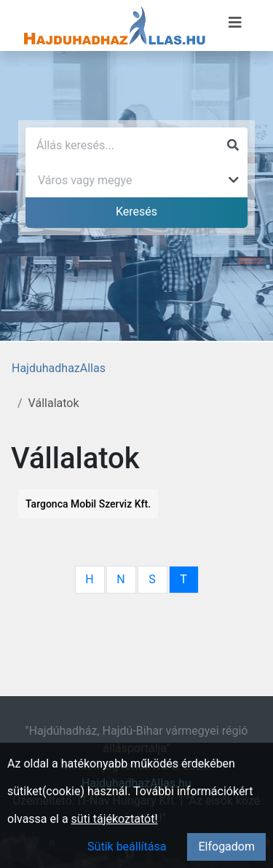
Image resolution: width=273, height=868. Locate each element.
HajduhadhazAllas (59, 368)
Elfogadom (226, 847)
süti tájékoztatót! (115, 819)
